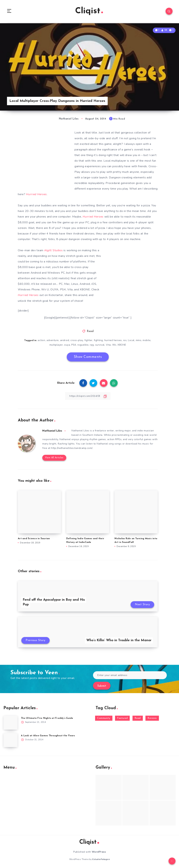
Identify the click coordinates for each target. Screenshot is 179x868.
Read (90, 331)
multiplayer (56, 344)
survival (100, 344)
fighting (98, 340)
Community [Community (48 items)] (104, 718)
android (65, 340)
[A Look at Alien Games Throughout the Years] (10, 740)
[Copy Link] (88, 395)
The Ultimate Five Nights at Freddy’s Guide (47, 718)
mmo (138, 340)
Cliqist (89, 11)
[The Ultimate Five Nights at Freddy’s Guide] (10, 722)
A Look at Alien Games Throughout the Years (48, 735)
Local (131, 340)
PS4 (74, 344)
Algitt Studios (54, 250)
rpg (92, 344)
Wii (114, 344)
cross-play (77, 340)
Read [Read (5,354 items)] (138, 718)
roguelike (83, 344)
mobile (147, 340)
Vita (108, 344)
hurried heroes (113, 340)
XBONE (122, 344)
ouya (67, 344)
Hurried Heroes (93, 217)
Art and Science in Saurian (34, 538)
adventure (53, 340)
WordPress (99, 852)
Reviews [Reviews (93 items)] (152, 718)
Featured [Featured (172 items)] (122, 718)
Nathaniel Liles (52, 431)
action (42, 340)
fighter (88, 340)
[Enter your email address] (130, 675)
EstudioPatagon (101, 859)
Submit (102, 686)
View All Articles (54, 457)
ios (125, 340)
